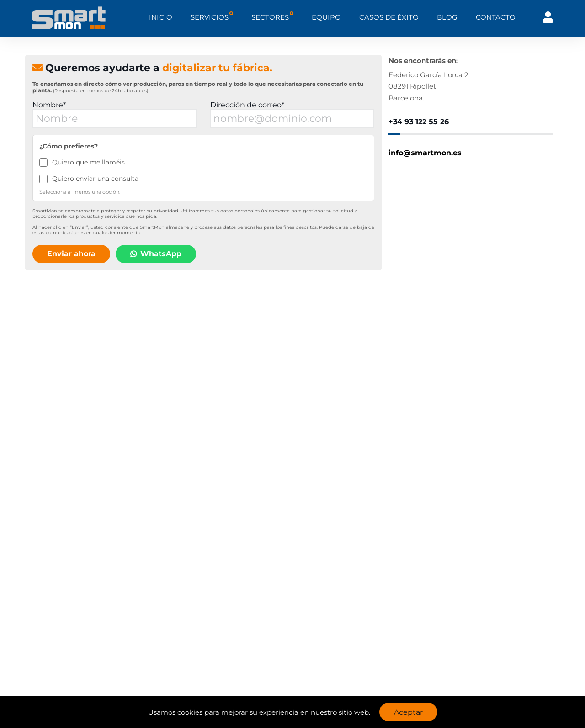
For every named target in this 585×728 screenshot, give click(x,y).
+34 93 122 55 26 (419, 122)
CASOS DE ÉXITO (389, 17)
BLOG (447, 17)
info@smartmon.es (425, 153)
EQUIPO (326, 17)
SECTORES (270, 17)
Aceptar (408, 712)
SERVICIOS (210, 17)
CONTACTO (496, 17)
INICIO (161, 17)
